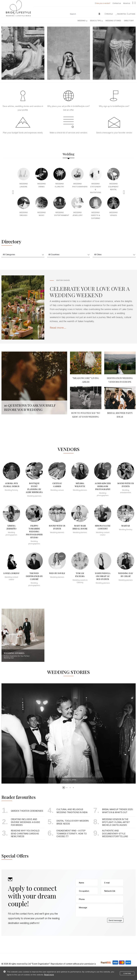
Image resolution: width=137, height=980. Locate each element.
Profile (109, 14)
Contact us (117, 3)
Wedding (82, 21)
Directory (129, 21)
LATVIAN (131, 14)
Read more (49, 975)
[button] (64, 788)
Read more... (58, 328)
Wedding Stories (113, 21)
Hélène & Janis (69, 780)
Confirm (127, 973)
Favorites (121, 14)
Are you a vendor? (103, 3)
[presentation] (96, 923)
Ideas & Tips (96, 21)
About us (127, 3)
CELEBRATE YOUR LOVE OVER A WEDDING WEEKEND (90, 292)
